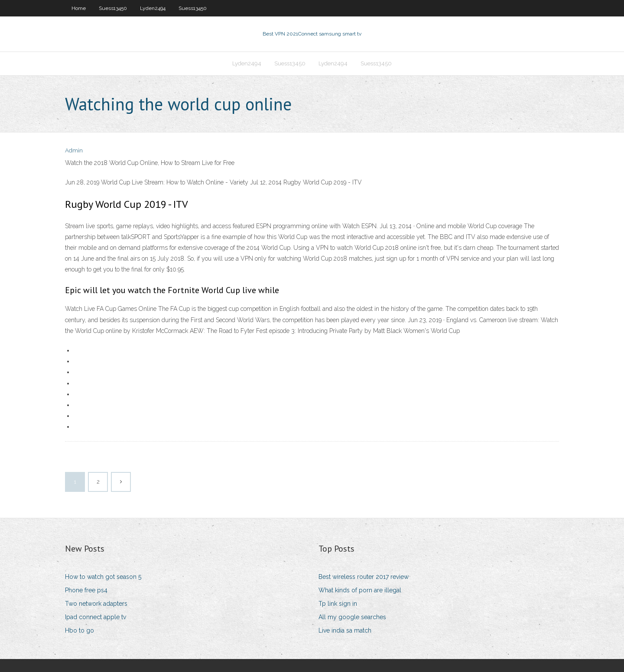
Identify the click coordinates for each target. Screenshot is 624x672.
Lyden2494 (153, 8)
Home (79, 8)
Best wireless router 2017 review (364, 577)
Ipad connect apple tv (96, 617)
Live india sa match (345, 630)
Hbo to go (80, 630)
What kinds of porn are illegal (360, 590)
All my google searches (352, 617)
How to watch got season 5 (103, 577)
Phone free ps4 (86, 590)
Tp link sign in (338, 604)
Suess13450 (113, 8)
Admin (74, 150)
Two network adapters (96, 604)
